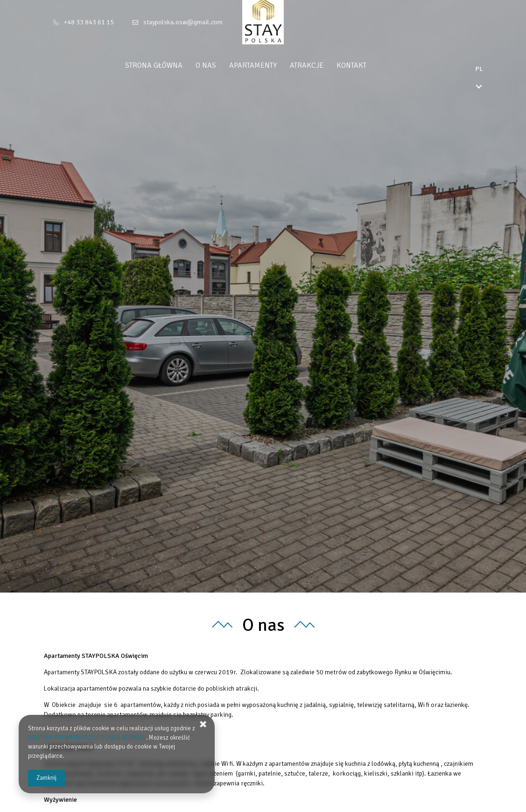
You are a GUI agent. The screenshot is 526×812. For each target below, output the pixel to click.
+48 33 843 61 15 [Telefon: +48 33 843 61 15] (89, 22)
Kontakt (369, 65)
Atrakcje (324, 65)
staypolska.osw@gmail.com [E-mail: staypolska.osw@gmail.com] (183, 22)
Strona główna (171, 65)
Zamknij (46, 778)
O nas (223, 65)
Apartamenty (270, 65)
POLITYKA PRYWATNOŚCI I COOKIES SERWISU (87, 738)
